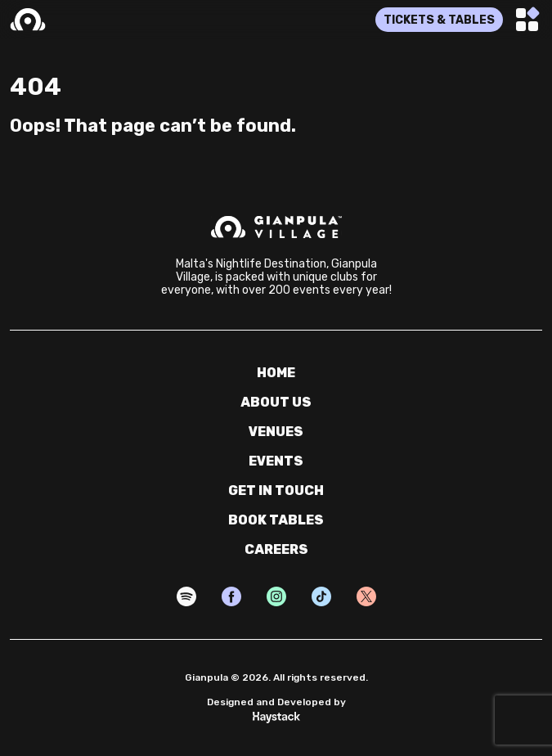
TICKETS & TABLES (439, 20)
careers (276, 549)
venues (276, 432)
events (276, 461)
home (276, 373)
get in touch (276, 491)
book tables (276, 520)
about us (276, 402)
